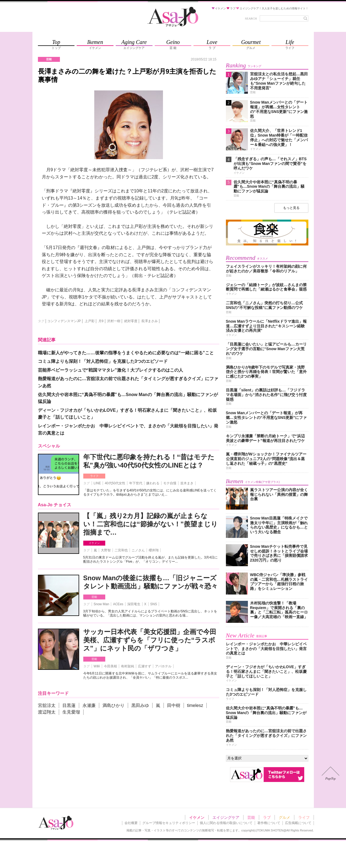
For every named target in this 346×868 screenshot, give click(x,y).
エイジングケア (226, 817)
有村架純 (128, 666)
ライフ (94, 476)
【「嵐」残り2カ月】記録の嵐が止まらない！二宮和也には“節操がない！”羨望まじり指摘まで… (150, 524)
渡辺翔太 (47, 712)
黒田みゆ (140, 705)
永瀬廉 (89, 705)
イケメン (94, 543)
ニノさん (138, 550)
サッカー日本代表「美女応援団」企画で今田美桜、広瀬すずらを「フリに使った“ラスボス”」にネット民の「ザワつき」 (150, 640)
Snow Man (102, 604)
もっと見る (291, 208)
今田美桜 (110, 666)
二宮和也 (121, 550)
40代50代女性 (115, 483)
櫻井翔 (154, 550)
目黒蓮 (69, 705)
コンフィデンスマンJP (64, 321)
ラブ (267, 817)
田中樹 (174, 705)
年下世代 (136, 483)
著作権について (269, 823)
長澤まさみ (150, 321)
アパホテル (163, 666)
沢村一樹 (114, 321)
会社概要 (131, 823)
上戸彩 (90, 321)
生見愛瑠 (71, 712)
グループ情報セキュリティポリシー (169, 823)
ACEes (118, 604)
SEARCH (251, 18)
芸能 (94, 597)
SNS (154, 604)
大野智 (106, 550)
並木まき (187, 483)
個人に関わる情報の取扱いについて (226, 823)
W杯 (97, 666)
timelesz (195, 705)
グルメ (284, 817)
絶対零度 (131, 321)
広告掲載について (298, 823)
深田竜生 (134, 604)
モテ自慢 (170, 483)
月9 (101, 321)
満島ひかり (114, 705)
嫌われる (153, 483)
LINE (97, 483)
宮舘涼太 (47, 705)
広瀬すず (145, 666)
